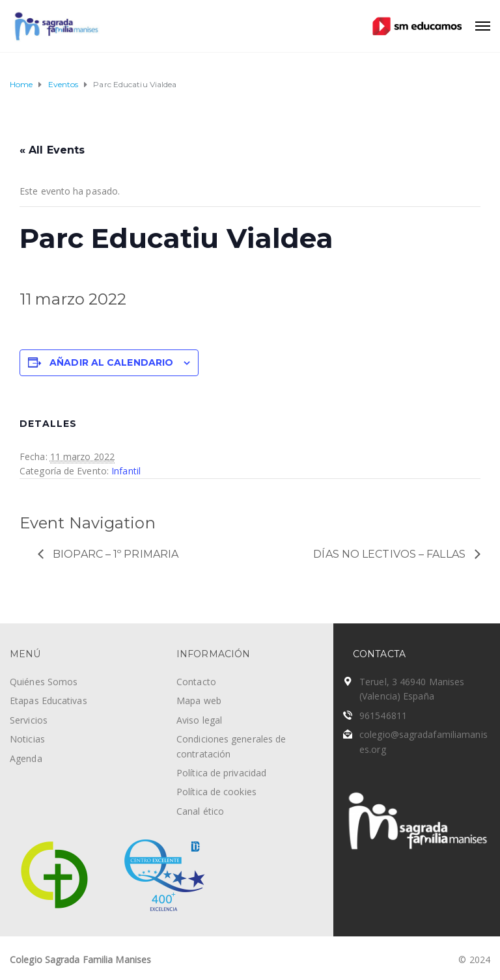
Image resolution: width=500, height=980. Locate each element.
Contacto (196, 682)
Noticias (27, 739)
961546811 (383, 715)
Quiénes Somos (44, 682)
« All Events (52, 150)
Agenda (26, 758)
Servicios (29, 720)
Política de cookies (216, 792)
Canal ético (200, 811)
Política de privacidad (221, 773)
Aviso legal (199, 720)
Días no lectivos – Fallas (391, 554)
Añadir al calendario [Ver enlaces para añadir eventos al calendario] (111, 362)
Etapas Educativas (49, 701)
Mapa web (199, 701)
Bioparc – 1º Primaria (114, 554)
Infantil (126, 471)
